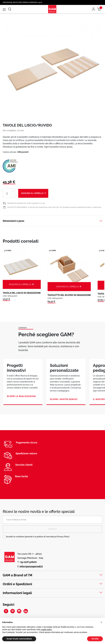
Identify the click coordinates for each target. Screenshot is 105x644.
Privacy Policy (63, 537)
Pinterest (13, 611)
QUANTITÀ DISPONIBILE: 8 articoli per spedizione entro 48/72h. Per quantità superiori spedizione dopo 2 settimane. (54, 207)
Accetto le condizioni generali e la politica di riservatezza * (38, 537)
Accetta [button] (95, 639)
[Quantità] (7, 193)
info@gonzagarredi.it (31, 566)
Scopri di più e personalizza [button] (19, 639)
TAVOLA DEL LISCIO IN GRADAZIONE (22, 293)
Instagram (19, 611)
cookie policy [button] (46, 630)
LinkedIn (26, 611)
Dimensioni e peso (13, 221)
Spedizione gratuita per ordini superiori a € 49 (26, 203)
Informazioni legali (17, 593)
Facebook (6, 611)
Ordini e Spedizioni (17, 584)
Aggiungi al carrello (34, 193)
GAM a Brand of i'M (17, 575)
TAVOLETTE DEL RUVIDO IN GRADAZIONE (69, 295)
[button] (101, 622)
